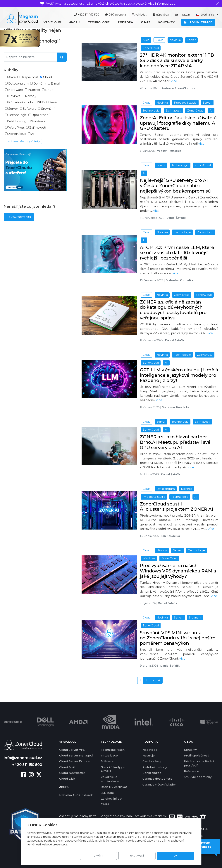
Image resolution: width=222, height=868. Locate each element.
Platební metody (155, 767)
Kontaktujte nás (19, 217)
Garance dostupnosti (157, 778)
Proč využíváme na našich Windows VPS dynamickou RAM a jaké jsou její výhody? (178, 571)
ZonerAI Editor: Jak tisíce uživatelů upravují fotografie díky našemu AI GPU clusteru (178, 123)
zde (173, 4)
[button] (53, 22)
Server (13, 109)
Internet (34, 90)
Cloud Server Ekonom (75, 761)
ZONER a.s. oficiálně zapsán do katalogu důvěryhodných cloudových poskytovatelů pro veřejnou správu (173, 310)
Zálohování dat (112, 798)
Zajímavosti (38, 128)
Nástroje (149, 755)
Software (30, 109)
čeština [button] (206, 15)
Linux (49, 90)
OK (181, 856)
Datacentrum (18, 84)
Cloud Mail (67, 767)
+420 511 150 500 (87, 15)
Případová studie (21, 102)
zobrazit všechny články (24, 141)
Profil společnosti (197, 755)
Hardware (16, 90)
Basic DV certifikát (114, 787)
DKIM (105, 804)
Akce (12, 77)
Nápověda (150, 749)
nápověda (161, 15)
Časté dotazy (152, 761)
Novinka (14, 96)
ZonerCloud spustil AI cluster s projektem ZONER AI (177, 507)
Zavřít (125, 856)
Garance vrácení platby (159, 784)
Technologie (18, 115)
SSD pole (107, 792)
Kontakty (166, 22)
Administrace (198, 22)
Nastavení (153, 856)
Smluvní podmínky (198, 777)
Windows (38, 121)
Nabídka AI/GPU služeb (76, 795)
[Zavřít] (217, 4)
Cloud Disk (67, 778)
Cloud (48, 77)
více (174, 81)
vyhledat (139, 15)
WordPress (16, 128)
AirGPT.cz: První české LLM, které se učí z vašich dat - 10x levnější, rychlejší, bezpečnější (177, 253)
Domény (40, 84)
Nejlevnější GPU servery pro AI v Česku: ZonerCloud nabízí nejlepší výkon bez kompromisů (175, 186)
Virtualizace (109, 755)
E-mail (56, 84)
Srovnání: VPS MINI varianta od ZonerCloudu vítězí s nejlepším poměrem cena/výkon (178, 638)
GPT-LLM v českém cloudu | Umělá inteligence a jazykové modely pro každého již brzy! (179, 375)
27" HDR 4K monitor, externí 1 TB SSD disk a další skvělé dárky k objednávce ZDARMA (177, 60)
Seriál (54, 102)
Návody (31, 96)
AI (33, 134)
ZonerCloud (17, 134)
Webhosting (17, 121)
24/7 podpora (116, 15)
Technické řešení (113, 749)
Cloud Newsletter (72, 772)
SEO (41, 102)
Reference (192, 771)
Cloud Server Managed (76, 755)
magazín (182, 15)
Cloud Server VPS (72, 749)
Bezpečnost (29, 77)
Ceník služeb (152, 772)
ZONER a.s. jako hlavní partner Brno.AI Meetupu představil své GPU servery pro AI (175, 442)
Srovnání (48, 109)
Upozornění (41, 115)
